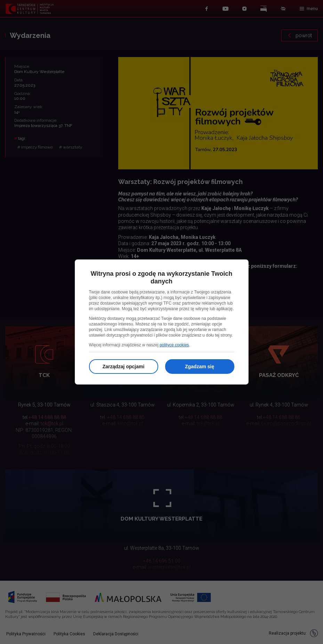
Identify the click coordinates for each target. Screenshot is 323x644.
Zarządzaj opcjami (124, 367)
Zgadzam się (200, 367)
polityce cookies (174, 345)
